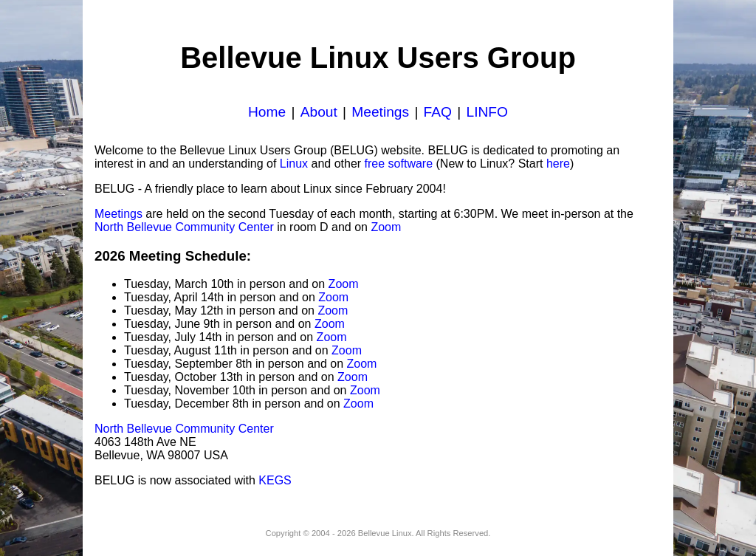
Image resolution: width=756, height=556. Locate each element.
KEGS (275, 480)
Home (267, 112)
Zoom (386, 227)
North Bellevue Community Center (184, 227)
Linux (294, 164)
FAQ (438, 112)
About (319, 112)
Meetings (380, 112)
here (558, 164)
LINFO (487, 112)
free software (399, 164)
